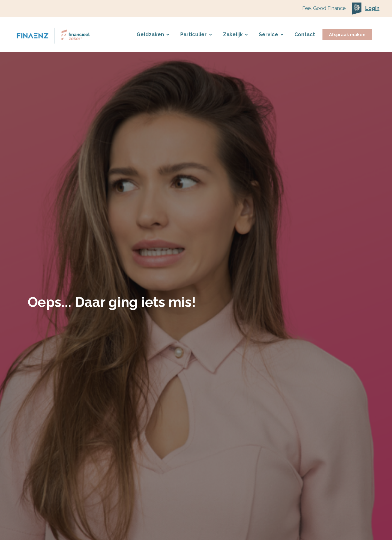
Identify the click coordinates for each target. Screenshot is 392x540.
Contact (305, 34)
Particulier (196, 34)
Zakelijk (235, 34)
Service (271, 34)
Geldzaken (153, 34)
